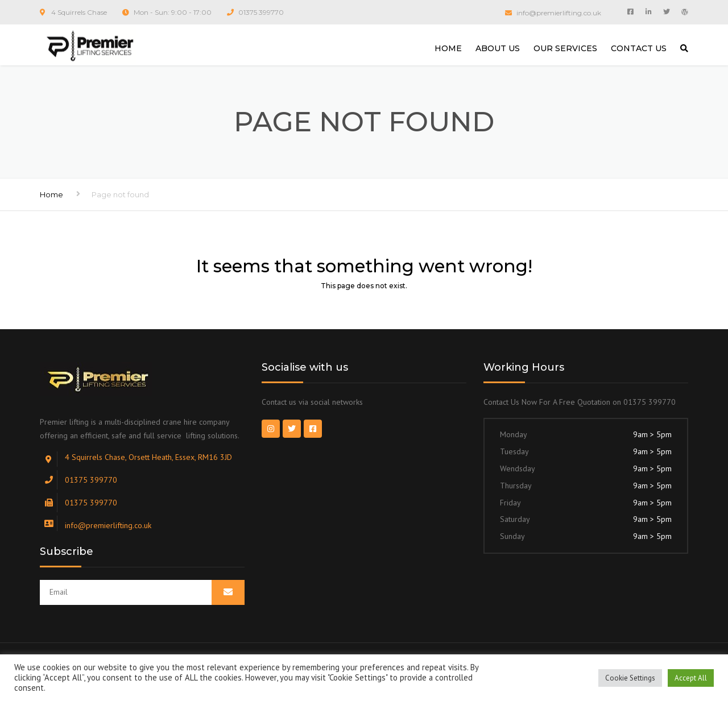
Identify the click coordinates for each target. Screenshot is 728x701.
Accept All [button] (691, 678)
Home (51, 194)
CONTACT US (639, 48)
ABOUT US (498, 48)
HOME (448, 48)
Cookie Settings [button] (630, 678)
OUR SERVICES (565, 48)
